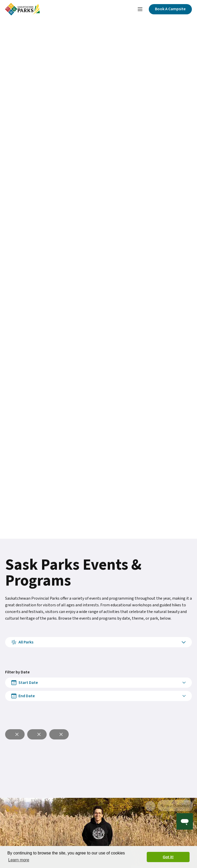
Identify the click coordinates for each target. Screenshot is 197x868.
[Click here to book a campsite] (170, 9)
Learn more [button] (19, 860)
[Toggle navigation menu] (140, 9)
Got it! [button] (168, 857)
